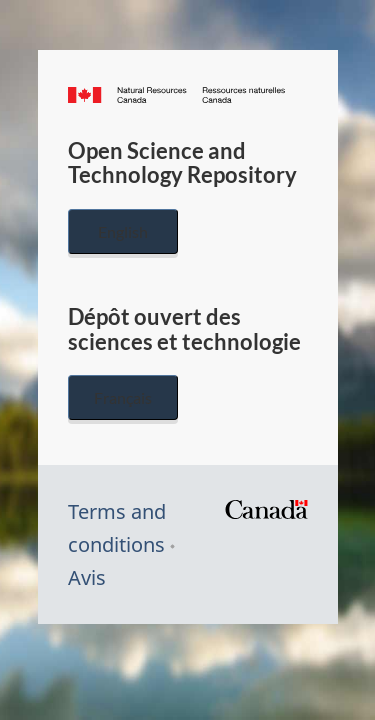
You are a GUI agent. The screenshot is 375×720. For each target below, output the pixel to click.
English (123, 231)
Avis (87, 577)
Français (123, 397)
